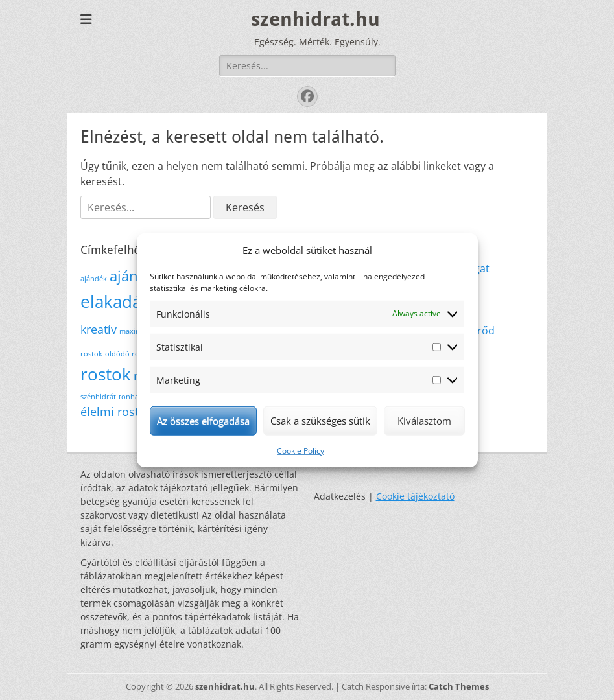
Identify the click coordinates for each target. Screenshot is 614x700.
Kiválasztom (424, 421)
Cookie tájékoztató (415, 496)
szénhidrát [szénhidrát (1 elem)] (98, 397)
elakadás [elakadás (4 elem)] (115, 301)
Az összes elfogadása (203, 421)
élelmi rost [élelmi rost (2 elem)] (110, 412)
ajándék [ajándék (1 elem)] (94, 279)
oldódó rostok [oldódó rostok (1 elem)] (129, 354)
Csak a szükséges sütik (320, 421)
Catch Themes (459, 686)
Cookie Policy (301, 450)
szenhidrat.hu (315, 19)
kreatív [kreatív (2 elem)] (99, 329)
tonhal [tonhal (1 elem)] (130, 397)
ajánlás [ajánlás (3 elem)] (133, 276)
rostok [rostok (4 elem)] (106, 374)
